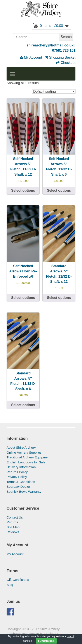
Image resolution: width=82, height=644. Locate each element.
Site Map (13, 527)
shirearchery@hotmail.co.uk (50, 45)
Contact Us (15, 517)
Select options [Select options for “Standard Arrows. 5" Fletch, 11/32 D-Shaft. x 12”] (59, 298)
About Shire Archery (21, 447)
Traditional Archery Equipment (28, 457)
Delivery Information (21, 467)
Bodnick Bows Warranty (24, 492)
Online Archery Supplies (24, 452)
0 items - (51, 26)
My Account (15, 554)
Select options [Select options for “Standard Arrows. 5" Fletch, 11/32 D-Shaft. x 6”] (23, 405)
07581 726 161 (64, 50)
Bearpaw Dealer (18, 487)
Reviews (13, 532)
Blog (10, 585)
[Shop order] (54, 91)
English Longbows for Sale (26, 462)
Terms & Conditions (21, 482)
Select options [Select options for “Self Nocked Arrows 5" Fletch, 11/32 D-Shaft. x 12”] (23, 190)
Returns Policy (17, 472)
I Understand (46, 641)
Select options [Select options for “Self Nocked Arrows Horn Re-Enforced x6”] (23, 298)
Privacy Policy (17, 477)
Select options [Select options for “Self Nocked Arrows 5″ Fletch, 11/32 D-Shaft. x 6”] (59, 190)
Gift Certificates (18, 580)
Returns (12, 522)
